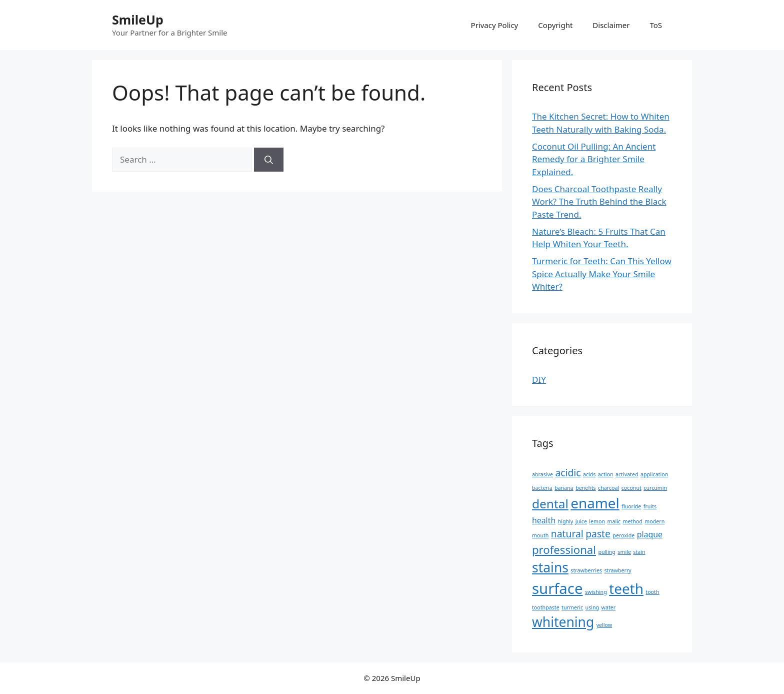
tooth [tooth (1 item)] (652, 592)
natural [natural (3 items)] (567, 534)
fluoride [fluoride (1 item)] (631, 506)
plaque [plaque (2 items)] (650, 534)
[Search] (269, 160)
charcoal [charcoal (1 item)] (608, 488)
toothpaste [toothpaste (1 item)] (546, 607)
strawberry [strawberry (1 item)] (617, 570)
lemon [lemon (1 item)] (597, 521)
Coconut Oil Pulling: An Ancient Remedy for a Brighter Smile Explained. (594, 159)
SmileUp (138, 20)
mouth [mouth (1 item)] (540, 535)
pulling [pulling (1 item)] (607, 552)
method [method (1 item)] (633, 521)
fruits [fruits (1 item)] (650, 506)
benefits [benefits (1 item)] (586, 488)
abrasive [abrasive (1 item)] (542, 474)
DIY (539, 380)
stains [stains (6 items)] (550, 567)
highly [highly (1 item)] (566, 521)
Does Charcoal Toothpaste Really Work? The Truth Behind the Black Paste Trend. (599, 202)
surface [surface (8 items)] (557, 588)
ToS (656, 25)
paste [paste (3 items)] (598, 534)
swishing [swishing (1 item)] (596, 592)
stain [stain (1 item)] (639, 552)
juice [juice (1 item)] (581, 521)
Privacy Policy (495, 25)
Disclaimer (611, 25)
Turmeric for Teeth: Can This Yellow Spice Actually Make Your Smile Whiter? (602, 274)
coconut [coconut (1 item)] (631, 488)
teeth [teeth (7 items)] (626, 588)
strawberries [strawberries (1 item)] (586, 570)
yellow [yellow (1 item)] (604, 625)
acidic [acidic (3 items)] (568, 473)
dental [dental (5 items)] (550, 504)
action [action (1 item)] (606, 474)
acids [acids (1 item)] (589, 474)
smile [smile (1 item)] (624, 552)
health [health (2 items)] (544, 520)
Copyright (555, 25)
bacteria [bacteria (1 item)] (542, 488)
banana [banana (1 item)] (564, 488)
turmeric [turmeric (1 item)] (572, 607)
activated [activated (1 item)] (627, 474)
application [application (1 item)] (654, 474)
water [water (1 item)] (609, 607)
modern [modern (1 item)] (654, 521)
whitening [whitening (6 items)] (563, 622)
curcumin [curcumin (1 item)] (655, 488)
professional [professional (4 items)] (564, 549)
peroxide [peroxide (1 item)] (623, 535)
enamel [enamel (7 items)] (595, 503)
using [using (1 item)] (592, 607)
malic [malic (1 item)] (614, 521)
